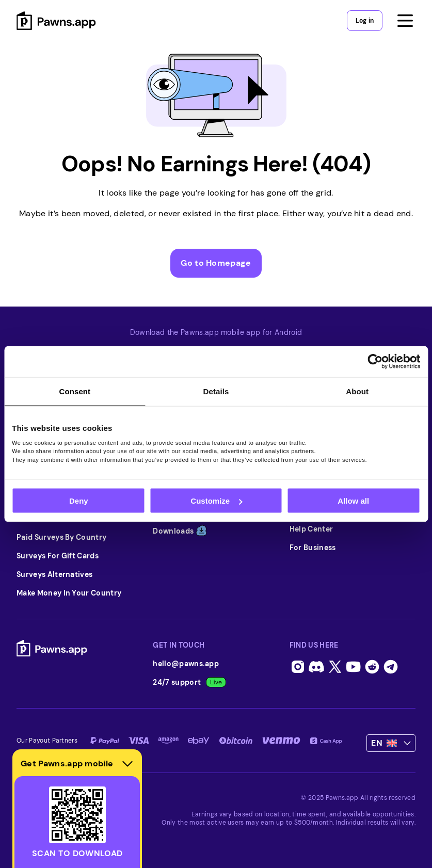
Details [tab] (216, 391)
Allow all (353, 501)
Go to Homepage (216, 263)
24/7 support (189, 682)
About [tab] (357, 391)
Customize (216, 501)
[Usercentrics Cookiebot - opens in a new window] (375, 362)
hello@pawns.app (186, 664)
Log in (365, 21)
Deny (79, 501)
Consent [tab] (75, 391)
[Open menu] (405, 21)
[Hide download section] (127, 764)
